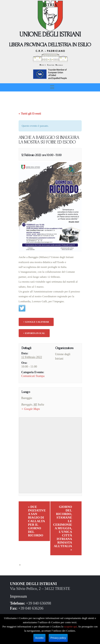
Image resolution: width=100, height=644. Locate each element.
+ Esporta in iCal (34, 333)
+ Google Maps (31, 409)
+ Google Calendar (36, 322)
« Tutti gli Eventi (30, 113)
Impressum (19, 596)
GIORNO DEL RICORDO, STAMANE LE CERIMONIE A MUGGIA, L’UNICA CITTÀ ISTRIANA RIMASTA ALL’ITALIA (63, 528)
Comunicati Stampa (33, 376)
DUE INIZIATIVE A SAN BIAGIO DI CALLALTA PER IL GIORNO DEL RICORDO (37, 521)
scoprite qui (71, 626)
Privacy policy (58, 638)
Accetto (39, 638)
